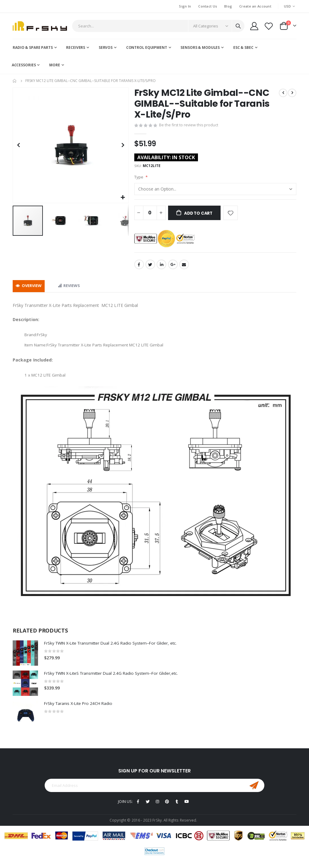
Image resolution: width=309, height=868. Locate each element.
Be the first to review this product (189, 126)
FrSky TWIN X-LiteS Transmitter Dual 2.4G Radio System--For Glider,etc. (114, 678)
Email (184, 268)
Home (15, 81)
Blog (228, 6)
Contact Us (208, 6)
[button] (123, 198)
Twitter (150, 268)
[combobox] (158, 26)
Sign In (185, 6)
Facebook (139, 268)
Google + (173, 268)
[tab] (29, 289)
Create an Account (255, 6)
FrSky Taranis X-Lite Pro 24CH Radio (80, 708)
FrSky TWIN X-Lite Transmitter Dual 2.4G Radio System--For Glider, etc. (114, 647)
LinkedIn (161, 268)
